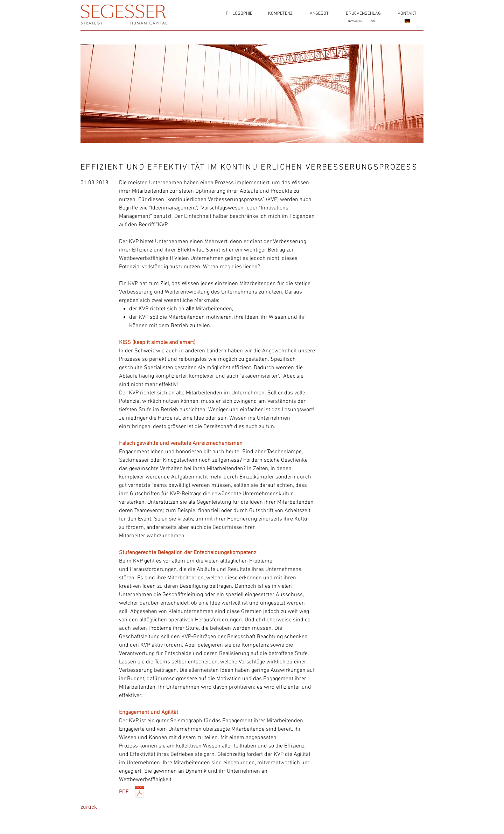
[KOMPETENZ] (280, 14)
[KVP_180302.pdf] (139, 792)
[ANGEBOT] (319, 14)
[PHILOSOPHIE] (239, 14)
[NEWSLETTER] (356, 21)
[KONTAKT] (407, 14)
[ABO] (373, 21)
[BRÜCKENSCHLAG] (363, 14)
